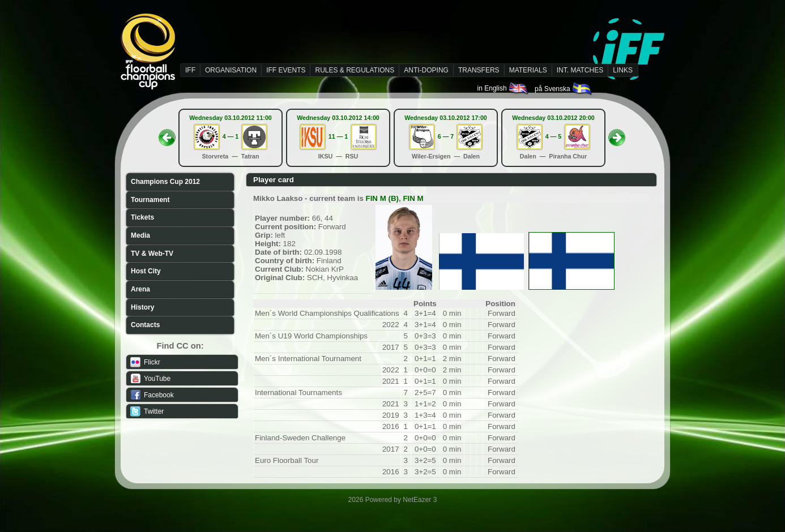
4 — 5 (553, 136)
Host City (146, 271)
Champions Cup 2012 (165, 182)
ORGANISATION (231, 70)
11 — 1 (338, 136)
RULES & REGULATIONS (355, 70)
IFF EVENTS (286, 70)
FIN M (413, 198)
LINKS (623, 70)
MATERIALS (528, 70)
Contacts (145, 325)
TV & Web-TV (152, 254)
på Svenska (564, 89)
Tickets (142, 217)
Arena (140, 289)
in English (503, 88)
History (142, 307)
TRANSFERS (479, 70)
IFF (190, 70)
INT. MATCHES (580, 70)
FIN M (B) (382, 198)
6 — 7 (446, 136)
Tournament (150, 200)
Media (140, 235)
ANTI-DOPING (426, 70)
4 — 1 (231, 136)
